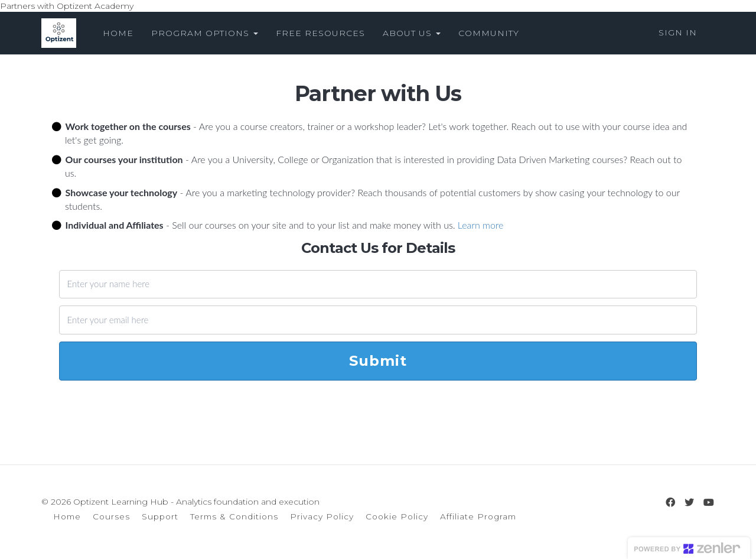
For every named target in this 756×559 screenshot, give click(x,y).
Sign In (678, 32)
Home (67, 516)
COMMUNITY (489, 33)
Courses (111, 516)
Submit (378, 361)
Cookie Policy (397, 516)
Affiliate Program (478, 516)
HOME (118, 33)
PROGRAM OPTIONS (205, 33)
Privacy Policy (322, 516)
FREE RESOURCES (320, 33)
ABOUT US (412, 33)
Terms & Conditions (234, 516)
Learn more (481, 225)
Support (160, 516)
